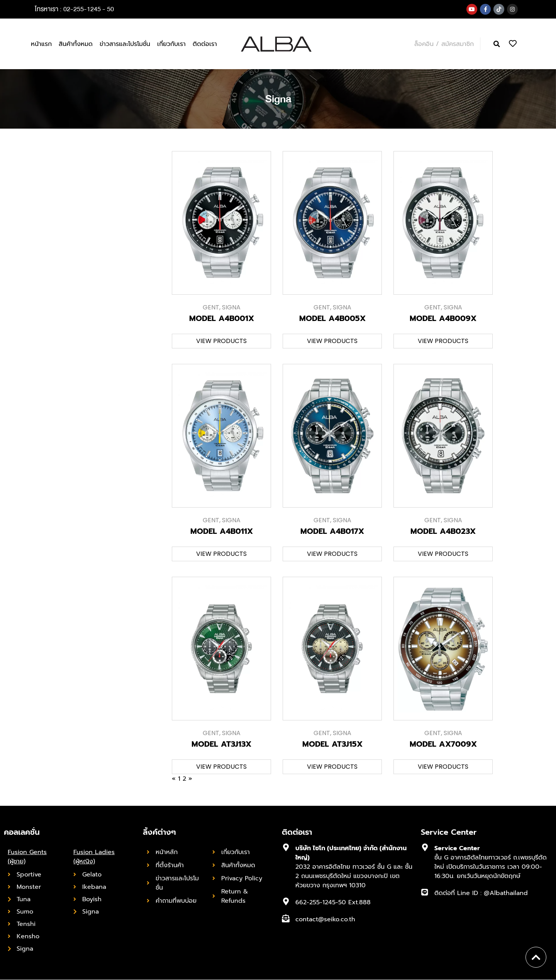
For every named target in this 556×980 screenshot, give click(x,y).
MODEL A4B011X (222, 532)
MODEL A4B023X (443, 532)
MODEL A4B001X (222, 319)
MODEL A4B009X (443, 319)
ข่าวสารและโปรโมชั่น (125, 44)
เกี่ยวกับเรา (171, 44)
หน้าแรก (41, 44)
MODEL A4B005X (332, 319)
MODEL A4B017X (332, 532)
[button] (497, 44)
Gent (211, 308)
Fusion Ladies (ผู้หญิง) (94, 857)
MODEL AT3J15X (332, 744)
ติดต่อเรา (205, 44)
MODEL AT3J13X (221, 744)
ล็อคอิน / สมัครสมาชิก (444, 44)
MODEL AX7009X (443, 744)
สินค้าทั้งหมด (76, 44)
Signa (231, 308)
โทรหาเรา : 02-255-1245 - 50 (74, 9)
